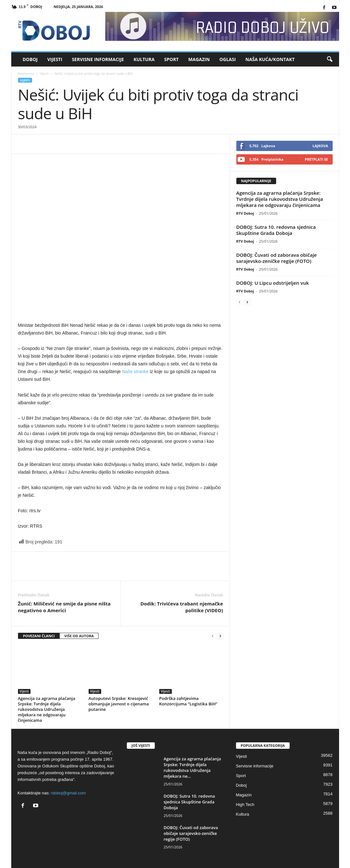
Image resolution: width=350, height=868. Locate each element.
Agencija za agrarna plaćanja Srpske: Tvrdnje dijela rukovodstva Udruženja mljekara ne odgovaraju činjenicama (47, 709)
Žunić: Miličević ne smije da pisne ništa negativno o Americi (64, 607)
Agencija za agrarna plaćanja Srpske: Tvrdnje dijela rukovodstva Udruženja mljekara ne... (192, 767)
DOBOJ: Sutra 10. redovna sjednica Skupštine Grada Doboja (276, 230)
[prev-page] (213, 636)
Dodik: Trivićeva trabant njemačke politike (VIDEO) (182, 607)
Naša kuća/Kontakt (270, 59)
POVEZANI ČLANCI (39, 636)
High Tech (245, 805)
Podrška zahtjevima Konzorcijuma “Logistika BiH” (188, 701)
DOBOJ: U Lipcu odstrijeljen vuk (273, 283)
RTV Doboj (245, 213)
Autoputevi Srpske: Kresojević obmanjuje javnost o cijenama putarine (119, 704)
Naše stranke (135, 371)
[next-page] (220, 636)
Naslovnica (26, 74)
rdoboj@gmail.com (69, 793)
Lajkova (320, 146)
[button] (329, 59)
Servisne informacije (98, 59)
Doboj (30, 59)
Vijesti (55, 59)
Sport (171, 59)
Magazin (199, 59)
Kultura (144, 59)
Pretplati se (316, 159)
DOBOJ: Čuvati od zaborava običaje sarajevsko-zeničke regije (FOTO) (277, 258)
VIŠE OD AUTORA (79, 636)
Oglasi (227, 59)
